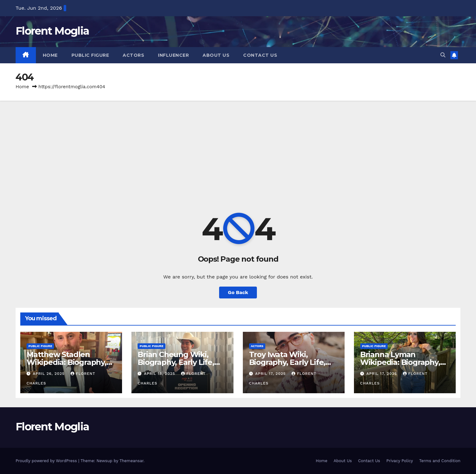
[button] (443, 55)
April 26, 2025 (49, 374)
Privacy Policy (400, 461)
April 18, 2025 (160, 374)
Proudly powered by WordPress (47, 461)
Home (50, 55)
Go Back (238, 292)
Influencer (173, 55)
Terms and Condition (440, 461)
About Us (216, 55)
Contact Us (260, 55)
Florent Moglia (52, 31)
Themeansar (132, 461)
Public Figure (90, 55)
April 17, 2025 (271, 374)
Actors (133, 55)
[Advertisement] (238, 148)
